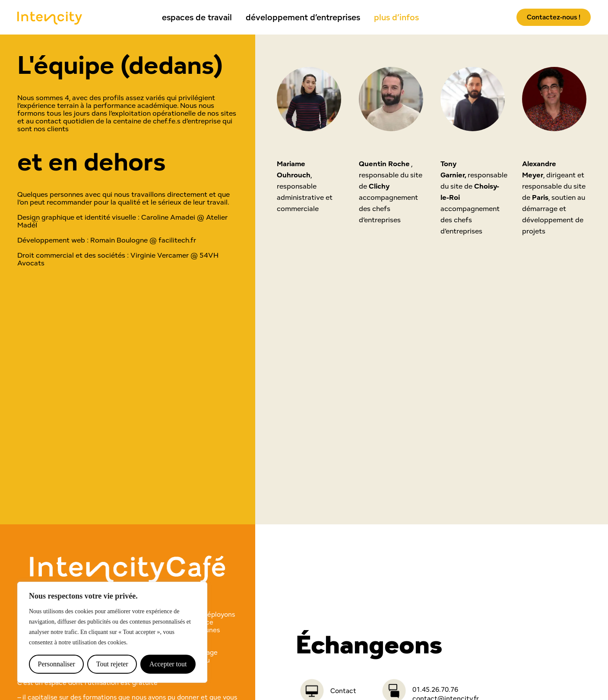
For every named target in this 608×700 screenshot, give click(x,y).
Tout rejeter (112, 664)
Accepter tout (168, 664)
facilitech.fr (177, 240)
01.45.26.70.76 (435, 689)
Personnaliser (57, 664)
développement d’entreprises (303, 17)
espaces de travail (197, 17)
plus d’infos (396, 17)
